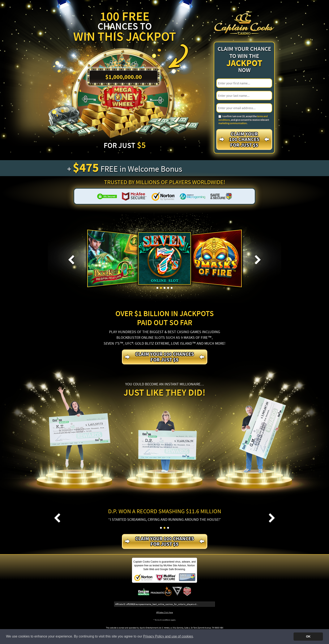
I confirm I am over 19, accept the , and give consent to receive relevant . (244, 120)
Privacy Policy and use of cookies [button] (168, 636)
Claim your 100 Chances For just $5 (244, 139)
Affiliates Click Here (164, 612)
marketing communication (233, 123)
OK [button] (308, 636)
